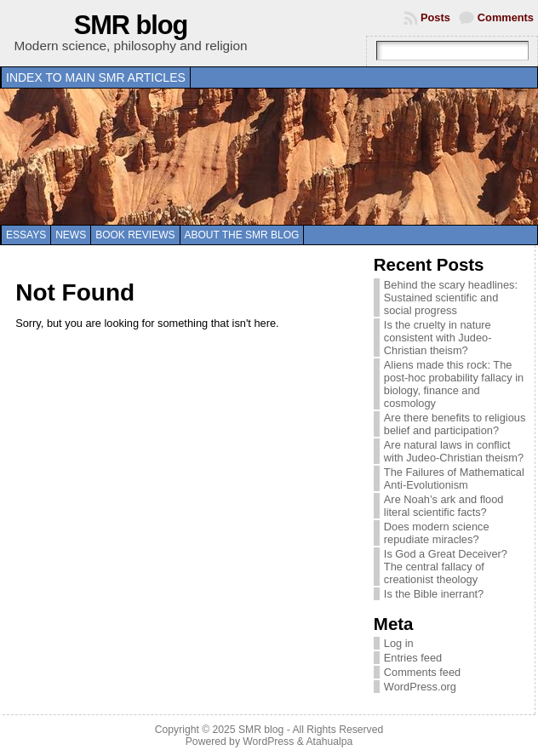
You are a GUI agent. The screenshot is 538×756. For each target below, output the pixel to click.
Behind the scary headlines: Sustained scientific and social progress (451, 298)
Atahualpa (329, 742)
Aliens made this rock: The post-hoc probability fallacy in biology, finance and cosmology (454, 384)
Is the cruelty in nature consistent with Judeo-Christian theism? (438, 338)
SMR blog (131, 25)
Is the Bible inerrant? (434, 594)
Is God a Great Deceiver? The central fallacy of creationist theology (446, 567)
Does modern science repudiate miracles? (437, 533)
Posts (435, 17)
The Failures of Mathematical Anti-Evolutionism (454, 478)
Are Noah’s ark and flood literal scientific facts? (444, 506)
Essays (26, 235)
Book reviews (135, 235)
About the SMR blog (242, 235)
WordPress (268, 742)
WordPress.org (420, 687)
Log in (399, 643)
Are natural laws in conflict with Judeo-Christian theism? (454, 451)
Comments (506, 17)
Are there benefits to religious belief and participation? (455, 424)
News (71, 235)
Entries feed (413, 658)
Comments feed (422, 672)
